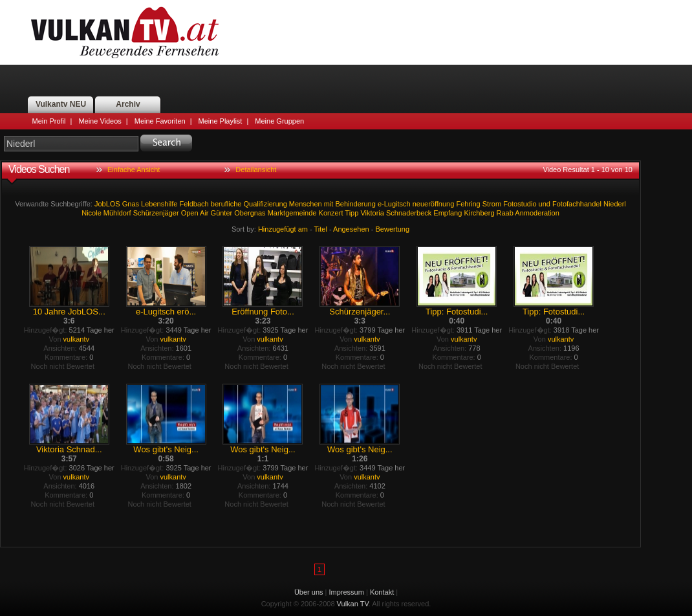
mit (329, 204)
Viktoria (372, 213)
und (545, 204)
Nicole (92, 213)
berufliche (226, 204)
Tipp (351, 213)
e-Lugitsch (394, 204)
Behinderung (355, 204)
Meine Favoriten (160, 121)
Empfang (448, 213)
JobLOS (107, 204)
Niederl (615, 204)
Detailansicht (256, 170)
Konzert (331, 213)
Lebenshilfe (159, 204)
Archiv (128, 104)
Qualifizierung (265, 204)
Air (204, 213)
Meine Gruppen (279, 121)
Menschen (306, 204)
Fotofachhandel (577, 204)
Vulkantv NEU (61, 104)
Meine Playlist (221, 121)
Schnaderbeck (409, 213)
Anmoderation (537, 213)
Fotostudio (520, 204)
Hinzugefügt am (283, 229)
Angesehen (351, 229)
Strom (492, 204)
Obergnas (250, 213)
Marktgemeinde (292, 213)
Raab (505, 213)
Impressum (347, 592)
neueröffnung (434, 204)
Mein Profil (49, 121)
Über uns (309, 592)
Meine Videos (100, 121)
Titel (321, 229)
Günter (222, 213)
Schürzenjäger (156, 213)
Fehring (468, 204)
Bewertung (393, 229)
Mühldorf (117, 213)
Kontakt (382, 592)
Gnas (131, 204)
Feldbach (194, 204)
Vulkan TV (125, 32)
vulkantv (76, 339)
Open (190, 213)
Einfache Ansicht (134, 170)
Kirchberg (479, 213)
